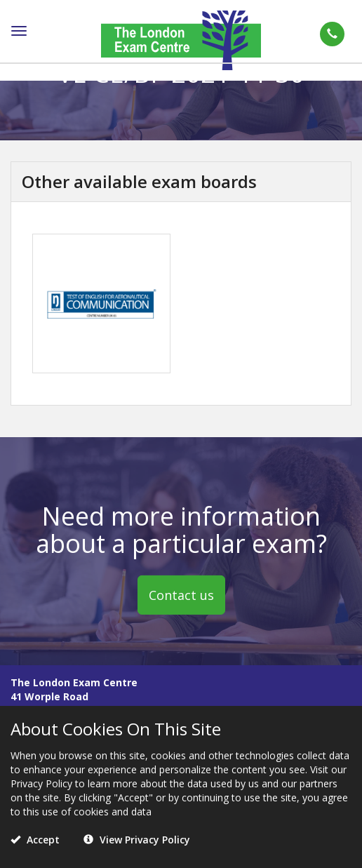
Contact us (181, 595)
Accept (35, 840)
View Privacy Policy (137, 840)
